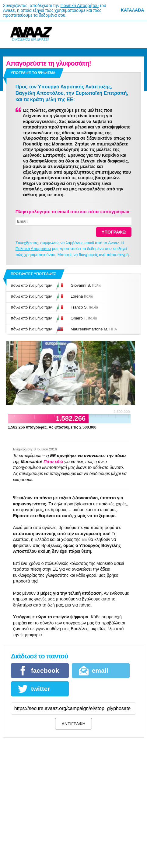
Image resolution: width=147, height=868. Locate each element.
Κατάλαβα (132, 10)
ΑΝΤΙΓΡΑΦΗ (73, 724)
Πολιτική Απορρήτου (80, 5)
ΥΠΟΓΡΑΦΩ (114, 232)
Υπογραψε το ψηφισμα (33, 73)
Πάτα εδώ (53, 462)
